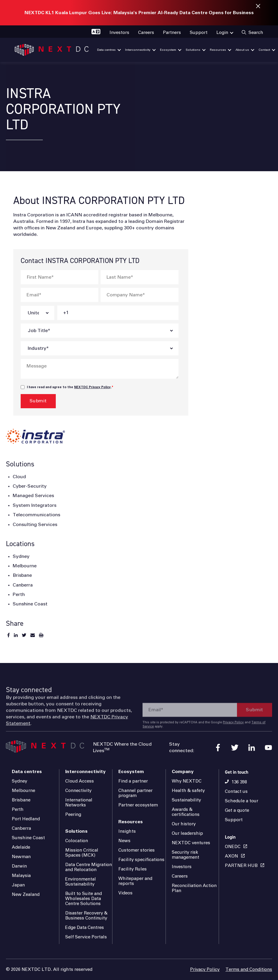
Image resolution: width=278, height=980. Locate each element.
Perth (18, 810)
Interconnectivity (85, 772)
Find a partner (133, 781)
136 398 (239, 782)
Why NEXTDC (187, 781)
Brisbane (21, 800)
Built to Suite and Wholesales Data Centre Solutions (84, 899)
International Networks (79, 803)
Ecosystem (131, 772)
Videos (125, 893)
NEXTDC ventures (191, 843)
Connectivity (78, 791)
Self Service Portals (86, 937)
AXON (232, 856)
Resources (131, 822)
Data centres (27, 772)
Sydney (19, 781)
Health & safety (188, 791)
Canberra (21, 828)
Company (183, 772)
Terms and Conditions (249, 970)
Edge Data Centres (85, 928)
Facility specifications (141, 860)
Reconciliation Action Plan (194, 888)
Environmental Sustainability (81, 882)
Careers (180, 876)
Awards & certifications (186, 812)
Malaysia (21, 876)
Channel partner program (135, 793)
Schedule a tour (242, 801)
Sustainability (186, 800)
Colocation (77, 841)
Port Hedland (26, 819)
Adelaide (21, 847)
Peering (73, 815)
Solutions (76, 831)
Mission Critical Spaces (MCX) (82, 853)
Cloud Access (80, 781)
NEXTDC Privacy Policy (92, 387)
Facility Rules (133, 869)
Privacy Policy (233, 744)
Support (234, 820)
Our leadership (187, 833)
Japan (18, 885)
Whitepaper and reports (135, 881)
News (124, 841)
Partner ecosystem (138, 805)
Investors (182, 867)
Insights (127, 831)
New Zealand (26, 895)
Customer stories (136, 850)
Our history (184, 824)
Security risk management (185, 855)
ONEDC (233, 847)
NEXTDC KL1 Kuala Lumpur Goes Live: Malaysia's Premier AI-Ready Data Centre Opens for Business (139, 13)
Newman (21, 857)
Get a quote (237, 810)
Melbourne (23, 791)
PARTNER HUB (241, 866)
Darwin (19, 866)
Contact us (236, 792)
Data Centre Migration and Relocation (89, 867)
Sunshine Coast (28, 838)
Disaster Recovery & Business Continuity (86, 916)
